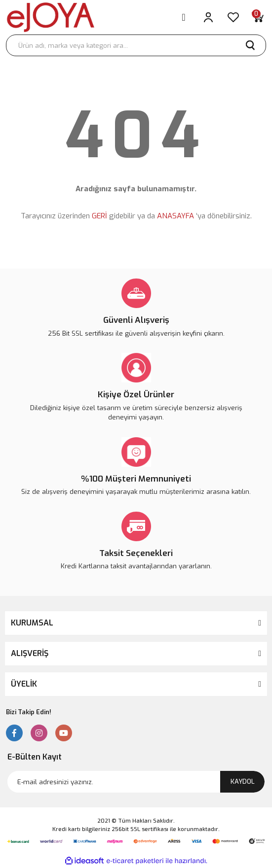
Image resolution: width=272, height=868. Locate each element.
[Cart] (258, 17)
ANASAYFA (175, 216)
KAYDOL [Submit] (243, 781)
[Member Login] (208, 17)
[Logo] (51, 17)
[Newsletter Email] (136, 782)
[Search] (136, 45)
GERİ (99, 216)
